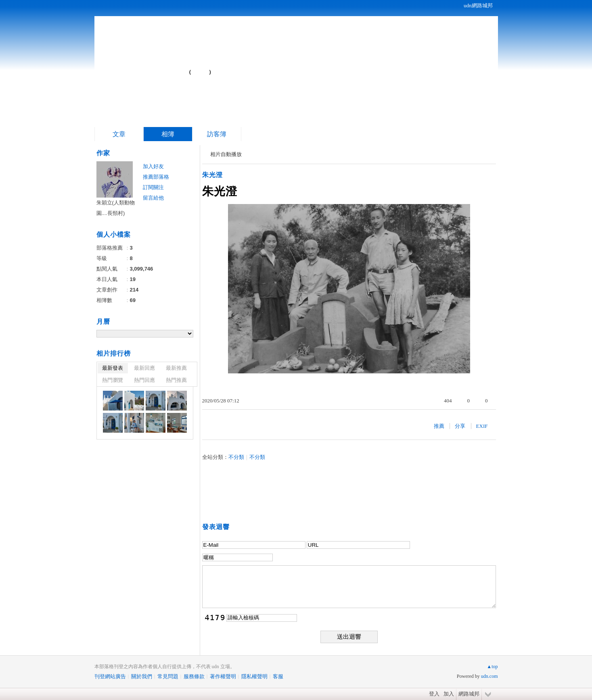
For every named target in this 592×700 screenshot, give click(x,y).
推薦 (439, 426)
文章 (119, 134)
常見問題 (168, 676)
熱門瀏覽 (113, 380)
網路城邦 (469, 694)
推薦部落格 (156, 177)
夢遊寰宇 (151, 69)
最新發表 (113, 368)
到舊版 (200, 72)
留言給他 (153, 198)
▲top (492, 667)
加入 (449, 694)
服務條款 (194, 676)
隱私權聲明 (254, 676)
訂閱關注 (153, 187)
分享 (460, 426)
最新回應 (144, 368)
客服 (278, 676)
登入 (434, 694)
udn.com (489, 676)
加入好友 (153, 166)
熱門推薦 (176, 380)
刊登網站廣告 (110, 676)
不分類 (236, 457)
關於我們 (142, 676)
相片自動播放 (226, 154)
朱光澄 (212, 175)
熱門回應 (144, 380)
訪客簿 (217, 134)
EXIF (482, 426)
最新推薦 (176, 368)
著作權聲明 (223, 676)
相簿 (168, 134)
